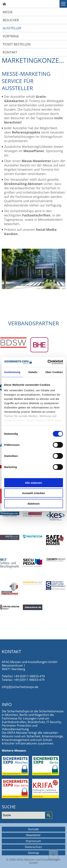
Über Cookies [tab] (54, 372)
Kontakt (10, 52)
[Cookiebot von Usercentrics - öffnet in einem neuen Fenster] (48, 362)
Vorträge (11, 36)
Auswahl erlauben (33, 493)
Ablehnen (33, 503)
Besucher (11, 20)
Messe (8, 12)
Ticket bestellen (17, 44)
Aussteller (12, 28)
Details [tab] (33, 372)
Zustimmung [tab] (12, 372)
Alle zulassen (33, 483)
